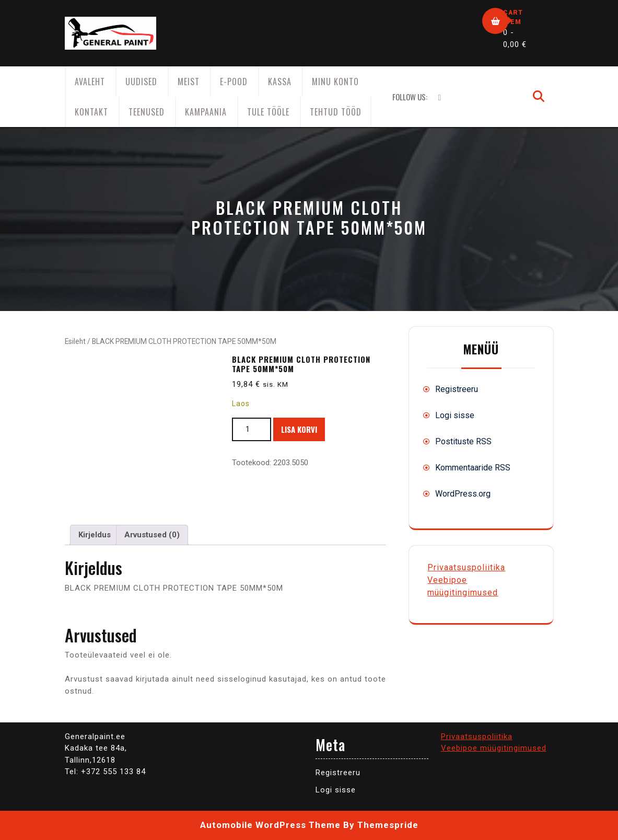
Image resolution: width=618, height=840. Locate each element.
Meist (189, 82)
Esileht (75, 341)
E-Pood (234, 82)
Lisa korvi (299, 429)
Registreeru (457, 389)
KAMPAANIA (206, 112)
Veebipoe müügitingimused (494, 748)
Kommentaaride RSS (473, 468)
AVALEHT (90, 82)
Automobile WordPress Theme (270, 825)
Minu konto (335, 82)
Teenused (147, 112)
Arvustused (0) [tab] (152, 535)
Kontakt (91, 112)
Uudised (141, 82)
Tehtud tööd (336, 112)
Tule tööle (268, 112)
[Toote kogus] (252, 429)
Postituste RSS (463, 441)
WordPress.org (463, 494)
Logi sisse (455, 415)
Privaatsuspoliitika (466, 567)
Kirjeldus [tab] (95, 535)
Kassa (280, 82)
